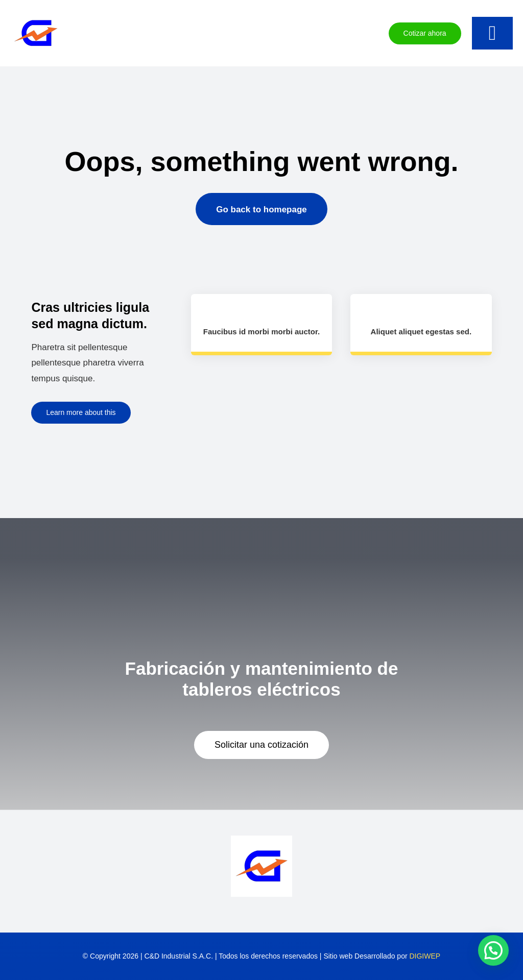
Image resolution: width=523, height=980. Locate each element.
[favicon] (36, 12)
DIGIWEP (425, 956)
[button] (493, 950)
